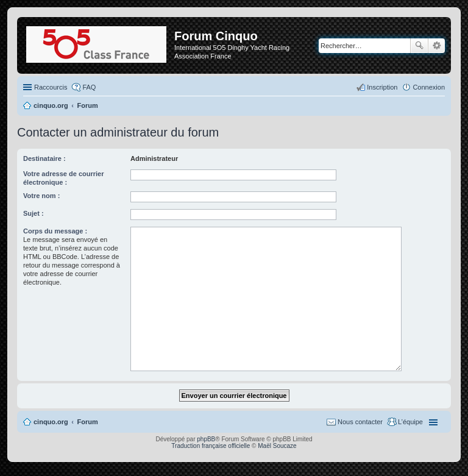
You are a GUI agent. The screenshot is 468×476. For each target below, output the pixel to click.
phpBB (206, 439)
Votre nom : (41, 196)
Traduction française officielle (211, 446)
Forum (88, 422)
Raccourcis (51, 87)
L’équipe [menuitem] (410, 422)
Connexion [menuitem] (429, 87)
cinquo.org (51, 422)
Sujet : (34, 213)
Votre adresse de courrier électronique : (63, 178)
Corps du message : (55, 231)
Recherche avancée (437, 46)
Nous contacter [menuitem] (360, 422)
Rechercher (419, 46)
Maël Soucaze (277, 446)
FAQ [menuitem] (89, 87)
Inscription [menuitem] (382, 87)
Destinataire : (44, 158)
